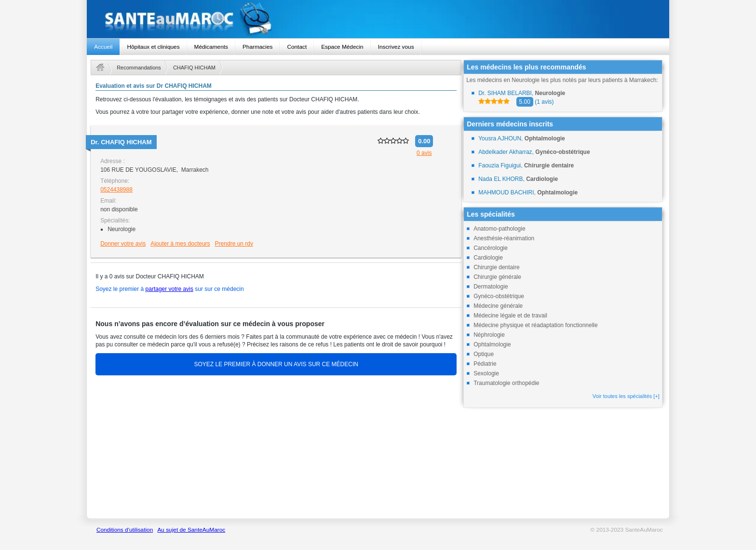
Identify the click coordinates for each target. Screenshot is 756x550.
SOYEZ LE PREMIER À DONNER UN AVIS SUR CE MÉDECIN (276, 364)
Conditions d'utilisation (125, 530)
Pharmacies (257, 47)
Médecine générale (498, 306)
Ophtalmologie (492, 344)
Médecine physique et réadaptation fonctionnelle (536, 325)
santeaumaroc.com (378, 19)
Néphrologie (489, 335)
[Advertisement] (276, 448)
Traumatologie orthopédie (506, 383)
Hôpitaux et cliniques (153, 47)
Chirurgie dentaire (496, 267)
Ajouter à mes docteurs (180, 244)
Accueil (103, 47)
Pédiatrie (485, 364)
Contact (297, 47)
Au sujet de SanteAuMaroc (191, 530)
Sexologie (486, 373)
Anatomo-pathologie (499, 229)
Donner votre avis (123, 244)
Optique (484, 354)
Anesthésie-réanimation (504, 238)
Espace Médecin (342, 47)
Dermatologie (491, 287)
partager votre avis (169, 289)
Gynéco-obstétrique (499, 296)
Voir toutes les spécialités (626, 396)
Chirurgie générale (497, 277)
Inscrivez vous (396, 47)
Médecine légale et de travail (510, 316)
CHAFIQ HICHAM (194, 68)
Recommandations (139, 68)
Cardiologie (488, 258)
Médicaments (211, 47)
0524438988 (116, 190)
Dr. (121, 142)
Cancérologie (491, 248)
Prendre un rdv (234, 244)
